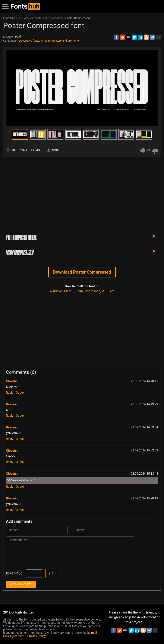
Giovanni (12, 381)
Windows (56, 291)
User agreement (14, 636)
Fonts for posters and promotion (60, 41)
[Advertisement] (82, 193)
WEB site (108, 291)
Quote (20, 393)
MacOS (69, 291)
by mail (92, 633)
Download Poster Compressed (82, 272)
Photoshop (93, 291)
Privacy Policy (37, 636)
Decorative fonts (29, 41)
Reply (10, 393)
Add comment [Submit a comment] (21, 584)
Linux (80, 291)
